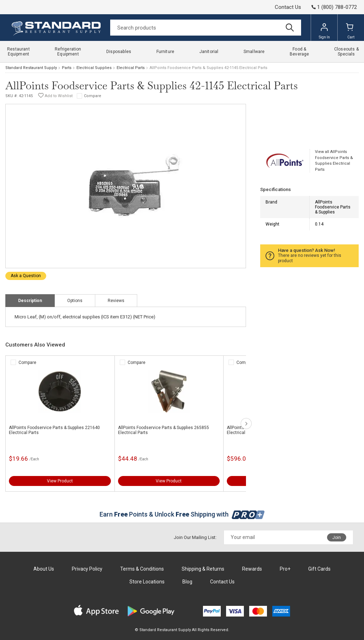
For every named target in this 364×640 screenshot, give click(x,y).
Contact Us (288, 7)
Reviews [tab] (116, 301)
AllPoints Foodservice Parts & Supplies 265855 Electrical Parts (164, 430)
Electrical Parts (131, 68)
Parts (67, 68)
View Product (60, 481)
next (246, 424)
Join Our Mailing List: (195, 537)
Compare (93, 96)
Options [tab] (75, 301)
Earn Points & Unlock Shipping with (182, 514)
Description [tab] (30, 301)
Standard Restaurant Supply (31, 68)
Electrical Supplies (94, 68)
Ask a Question (26, 276)
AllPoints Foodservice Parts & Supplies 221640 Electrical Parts (54, 430)
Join (337, 538)
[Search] (206, 28)
